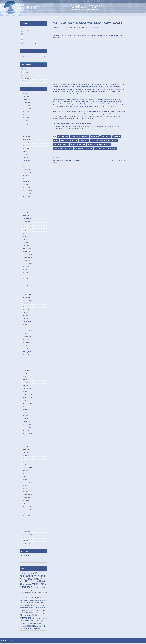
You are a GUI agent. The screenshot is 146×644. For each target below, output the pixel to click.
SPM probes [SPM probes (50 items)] (25, 622)
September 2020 (27, 264)
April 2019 (26, 316)
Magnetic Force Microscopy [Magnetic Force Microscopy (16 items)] (33, 596)
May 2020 (26, 276)
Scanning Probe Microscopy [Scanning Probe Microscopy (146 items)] (29, 618)
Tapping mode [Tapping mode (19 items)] (34, 625)
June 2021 (26, 237)
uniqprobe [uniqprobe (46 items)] (31, 627)
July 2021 (26, 234)
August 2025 (26, 112)
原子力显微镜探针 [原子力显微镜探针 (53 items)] (35, 630)
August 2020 (26, 267)
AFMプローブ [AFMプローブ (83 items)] (32, 583)
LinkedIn (26, 81)
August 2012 (26, 490)
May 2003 (26, 541)
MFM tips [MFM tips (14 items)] (38, 607)
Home (26, 28)
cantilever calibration (61, 145)
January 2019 (27, 325)
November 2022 (27, 194)
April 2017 (26, 383)
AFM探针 (56, 141)
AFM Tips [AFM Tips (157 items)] (26, 580)
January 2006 (27, 517)
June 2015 (26, 441)
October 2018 (27, 334)
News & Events (28, 31)
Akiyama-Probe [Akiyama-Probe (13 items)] (26, 586)
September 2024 (27, 139)
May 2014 (26, 478)
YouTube (26, 78)
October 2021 (27, 231)
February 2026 (27, 100)
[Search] (33, 56)
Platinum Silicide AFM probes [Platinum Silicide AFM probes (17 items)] (28, 612)
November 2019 (27, 295)
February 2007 (27, 505)
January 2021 (27, 252)
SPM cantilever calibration (83, 149)
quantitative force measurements (99, 145)
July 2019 (26, 307)
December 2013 (27, 484)
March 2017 (26, 386)
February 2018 (27, 353)
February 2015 (27, 453)
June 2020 (26, 273)
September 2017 (27, 368)
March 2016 (26, 420)
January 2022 (27, 222)
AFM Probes (95, 137)
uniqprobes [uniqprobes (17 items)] (38, 628)
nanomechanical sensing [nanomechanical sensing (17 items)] (27, 609)
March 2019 (26, 319)
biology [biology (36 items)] (37, 588)
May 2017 (26, 380)
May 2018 (26, 346)
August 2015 (26, 438)
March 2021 (26, 246)
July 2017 (26, 374)
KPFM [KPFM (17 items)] (43, 594)
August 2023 (26, 176)
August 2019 (26, 304)
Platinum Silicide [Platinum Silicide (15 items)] (41, 609)
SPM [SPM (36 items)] (35, 620)
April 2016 (26, 417)
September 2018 (27, 337)
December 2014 (27, 459)
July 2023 (26, 179)
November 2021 (27, 228)
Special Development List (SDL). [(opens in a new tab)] (80, 124)
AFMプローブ (117, 137)
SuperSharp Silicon (113, 102)
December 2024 (27, 130)
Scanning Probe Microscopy (63, 149)
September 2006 (27, 514)
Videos (26, 34)
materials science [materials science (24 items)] (26, 601)
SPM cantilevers (100, 149)
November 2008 (27, 496)
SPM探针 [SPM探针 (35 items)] (26, 625)
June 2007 (26, 502)
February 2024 (27, 161)
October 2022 (27, 197)
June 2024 (26, 149)
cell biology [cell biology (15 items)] (42, 589)
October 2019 (27, 298)
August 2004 (26, 529)
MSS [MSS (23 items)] (42, 606)
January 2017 (27, 392)
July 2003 (26, 538)
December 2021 (27, 225)
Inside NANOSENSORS (30, 40)
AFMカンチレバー (106, 137)
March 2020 (26, 283)
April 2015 (26, 447)
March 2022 (26, 216)
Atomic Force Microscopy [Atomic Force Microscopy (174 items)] (33, 587)
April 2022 (26, 212)
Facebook (27, 72)
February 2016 (27, 423)
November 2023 (27, 167)
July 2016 (26, 407)
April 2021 (26, 243)
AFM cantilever (63, 137)
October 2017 (27, 365)
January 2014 (27, 481)
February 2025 (27, 124)
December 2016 (27, 395)
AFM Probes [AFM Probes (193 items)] (38, 577)
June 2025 (26, 118)
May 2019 (26, 313)
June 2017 (26, 377)
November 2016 (27, 398)
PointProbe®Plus (100, 102)
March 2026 (26, 97)
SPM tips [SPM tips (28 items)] (34, 622)
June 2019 (26, 310)
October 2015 (27, 432)
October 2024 (27, 136)
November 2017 (27, 362)
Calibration (84, 141)
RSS (25, 69)
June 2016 (26, 411)
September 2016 (27, 404)
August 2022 (26, 203)
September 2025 (27, 109)
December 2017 (27, 359)
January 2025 (27, 127)
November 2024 (27, 133)
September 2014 (27, 468)
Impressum (25, 559)
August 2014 (26, 471)
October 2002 (27, 545)
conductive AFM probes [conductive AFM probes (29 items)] (28, 591)
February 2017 (27, 389)
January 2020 (27, 289)
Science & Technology (30, 43)
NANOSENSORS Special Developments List (108, 99)
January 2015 (27, 456)
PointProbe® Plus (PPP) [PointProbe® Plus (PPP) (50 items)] (34, 614)
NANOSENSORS (60, 27)
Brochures (27, 37)
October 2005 (27, 523)
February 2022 (27, 219)
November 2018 (27, 331)
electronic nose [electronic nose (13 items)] (40, 591)
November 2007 (27, 499)
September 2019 (27, 301)
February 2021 (27, 249)
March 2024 (26, 158)
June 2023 (26, 182)
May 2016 (26, 413)
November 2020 (27, 258)
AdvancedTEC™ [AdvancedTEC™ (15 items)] (24, 575)
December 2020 (27, 255)
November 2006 (27, 511)
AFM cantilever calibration (80, 137)
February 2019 (27, 322)
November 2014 (27, 462)
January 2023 (27, 188)
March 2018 (26, 350)
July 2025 (26, 115)
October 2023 (27, 170)
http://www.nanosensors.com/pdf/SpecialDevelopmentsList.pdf (88, 126)
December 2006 (27, 508)
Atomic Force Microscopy (69, 141)
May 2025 (26, 121)
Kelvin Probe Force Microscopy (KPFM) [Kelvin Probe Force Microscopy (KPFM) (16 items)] (30, 594)
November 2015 (27, 429)
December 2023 (27, 164)
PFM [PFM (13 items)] (35, 609)
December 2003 (27, 535)
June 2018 (26, 343)
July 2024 (26, 145)
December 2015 (27, 426)
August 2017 (26, 371)
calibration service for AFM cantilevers (104, 141)
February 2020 (27, 286)
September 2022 (27, 200)
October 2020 (27, 261)
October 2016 (27, 401)
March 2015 (26, 450)
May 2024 (26, 152)
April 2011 (26, 493)
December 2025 (27, 103)
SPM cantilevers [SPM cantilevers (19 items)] (42, 620)
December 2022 (27, 191)
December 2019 (27, 292)
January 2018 (27, 356)
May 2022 (26, 209)
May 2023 (26, 185)
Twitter (26, 75)
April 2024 (26, 155)
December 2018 (27, 328)
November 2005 (27, 520)
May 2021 (26, 240)
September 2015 (27, 435)
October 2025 (27, 106)
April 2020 (26, 279)
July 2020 (26, 270)
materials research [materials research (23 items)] (40, 599)
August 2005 (26, 526)
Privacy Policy (26, 557)
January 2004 (27, 532)
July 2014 (26, 474)
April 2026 (26, 94)
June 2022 (26, 206)
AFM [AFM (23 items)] (30, 574)
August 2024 (26, 142)
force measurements (78, 145)
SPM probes (112, 149)
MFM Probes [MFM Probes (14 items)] (32, 607)
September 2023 (27, 173)
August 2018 (26, 340)
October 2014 (27, 465)
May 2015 (26, 444)
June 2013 (26, 487)
